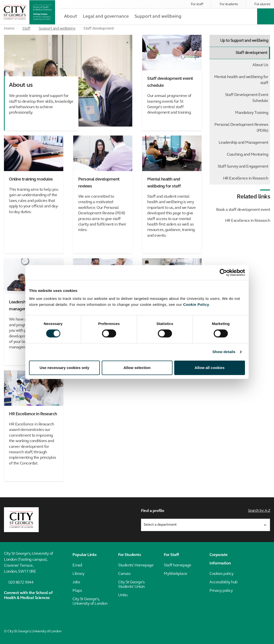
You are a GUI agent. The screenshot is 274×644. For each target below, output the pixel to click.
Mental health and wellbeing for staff (241, 80)
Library (78, 574)
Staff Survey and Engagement (243, 167)
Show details (224, 352)
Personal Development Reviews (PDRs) (241, 128)
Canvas (124, 574)
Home (9, 29)
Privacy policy (221, 591)
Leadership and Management (243, 143)
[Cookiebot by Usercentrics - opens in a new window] (223, 273)
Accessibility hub (223, 582)
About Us (260, 65)
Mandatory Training (252, 113)
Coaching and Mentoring (247, 155)
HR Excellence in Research (246, 179)
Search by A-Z (259, 511)
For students (229, 4)
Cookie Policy (196, 304)
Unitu (123, 595)
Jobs (76, 582)
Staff (26, 29)
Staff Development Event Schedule (247, 98)
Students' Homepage (136, 565)
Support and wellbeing (57, 29)
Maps (77, 591)
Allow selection (137, 368)
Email (77, 565)
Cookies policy (221, 574)
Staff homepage (177, 565)
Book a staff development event (243, 210)
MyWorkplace (176, 574)
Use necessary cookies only (64, 368)
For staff (197, 4)
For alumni (262, 4)
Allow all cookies (210, 368)
